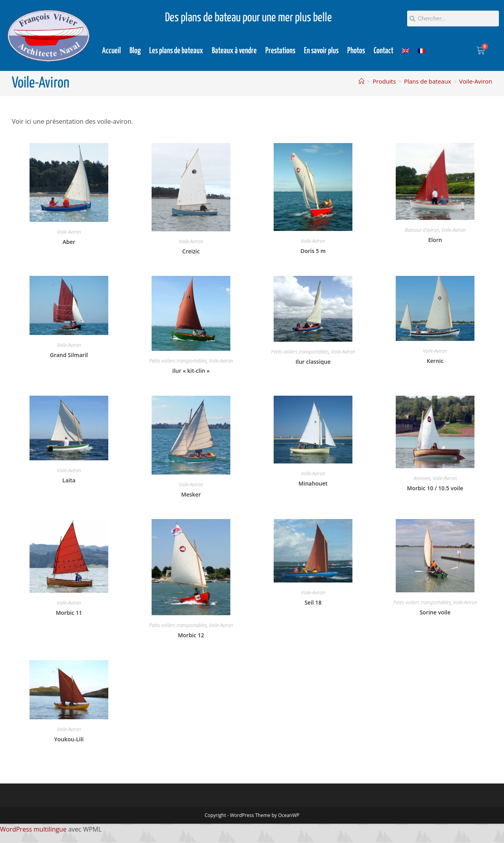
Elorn (435, 240)
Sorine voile (435, 612)
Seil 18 (313, 602)
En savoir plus (321, 51)
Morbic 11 (69, 613)
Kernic (435, 361)
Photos (356, 51)
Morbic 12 (191, 635)
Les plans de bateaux (176, 51)
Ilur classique (313, 362)
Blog (135, 51)
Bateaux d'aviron (422, 230)
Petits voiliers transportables (178, 361)
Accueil (111, 51)
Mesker (191, 494)
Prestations (280, 51)
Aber (69, 242)
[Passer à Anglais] (406, 51)
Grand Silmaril (69, 355)
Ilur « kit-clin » (191, 371)
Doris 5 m (313, 251)
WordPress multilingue (33, 829)
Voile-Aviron (476, 81)
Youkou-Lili (69, 739)
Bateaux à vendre (234, 51)
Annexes (422, 478)
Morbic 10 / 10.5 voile (435, 488)
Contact (384, 51)
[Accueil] (362, 81)
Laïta (69, 480)
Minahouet (313, 483)
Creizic (191, 251)
